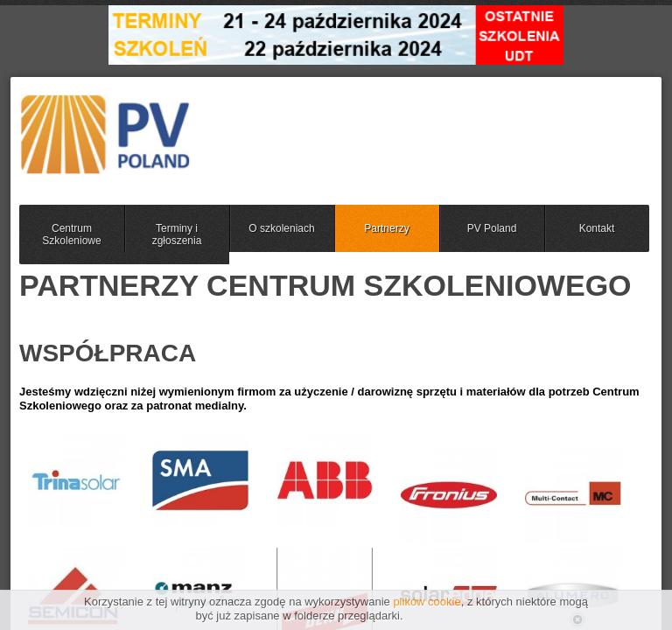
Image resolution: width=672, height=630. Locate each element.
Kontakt (597, 228)
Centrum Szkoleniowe (71, 234)
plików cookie (427, 602)
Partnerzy (386, 228)
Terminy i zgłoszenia (177, 234)
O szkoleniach (281, 228)
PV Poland (492, 228)
